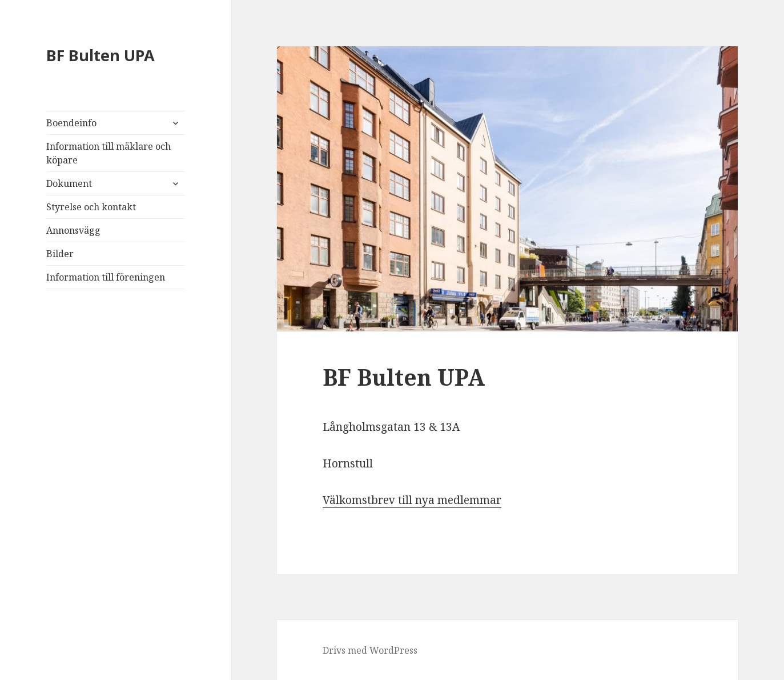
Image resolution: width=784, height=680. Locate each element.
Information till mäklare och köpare (108, 153)
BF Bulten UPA (100, 55)
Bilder (60, 254)
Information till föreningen (106, 277)
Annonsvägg (73, 230)
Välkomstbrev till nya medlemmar (412, 500)
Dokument (69, 183)
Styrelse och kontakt (91, 207)
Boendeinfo (71, 123)
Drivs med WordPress (370, 650)
